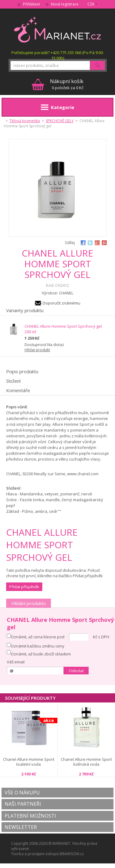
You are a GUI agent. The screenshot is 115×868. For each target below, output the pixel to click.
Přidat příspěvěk (24, 587)
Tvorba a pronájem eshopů (35, 854)
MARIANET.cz (57, 29)
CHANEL (66, 293)
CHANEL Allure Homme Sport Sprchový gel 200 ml (63, 329)
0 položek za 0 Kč (67, 84)
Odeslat (76, 671)
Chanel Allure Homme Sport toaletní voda (29, 762)
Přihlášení (31, 4)
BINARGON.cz (72, 854)
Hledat (98, 65)
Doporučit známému (61, 303)
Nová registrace (65, 4)
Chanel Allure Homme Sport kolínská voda (86, 762)
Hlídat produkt (37, 350)
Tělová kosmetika (25, 121)
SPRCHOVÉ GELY (60, 121)
